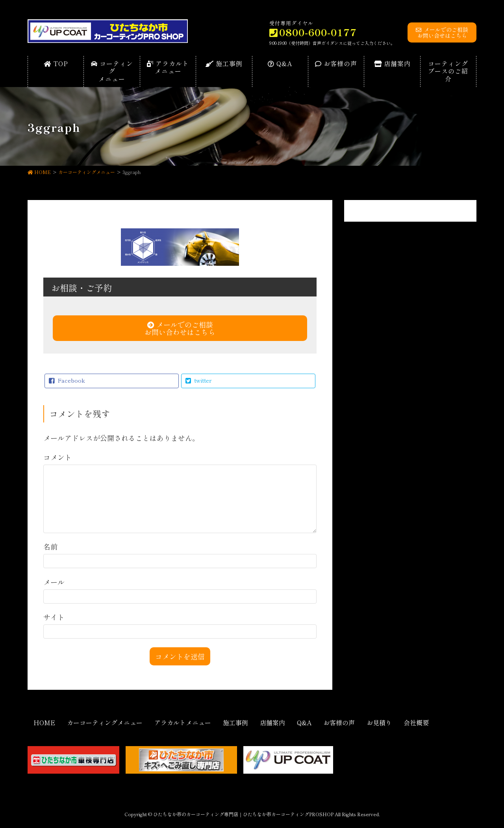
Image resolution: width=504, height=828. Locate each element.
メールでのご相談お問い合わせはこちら (180, 328)
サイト (54, 617)
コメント (57, 457)
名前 (50, 546)
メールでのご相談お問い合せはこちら (442, 32)
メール (54, 582)
